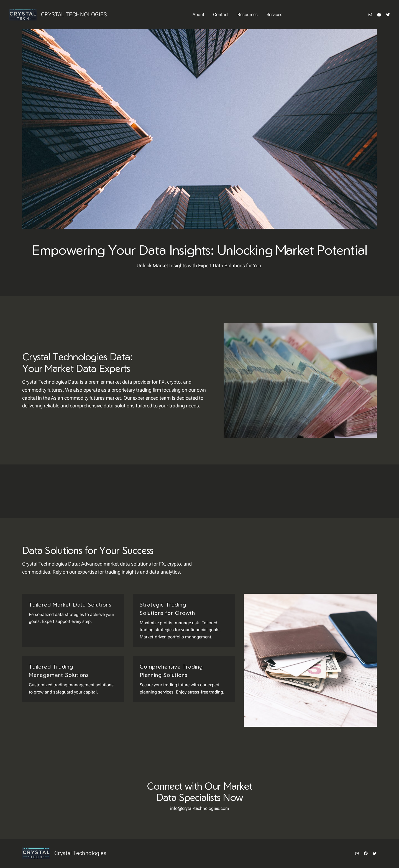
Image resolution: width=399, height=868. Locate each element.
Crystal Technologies (74, 14)
